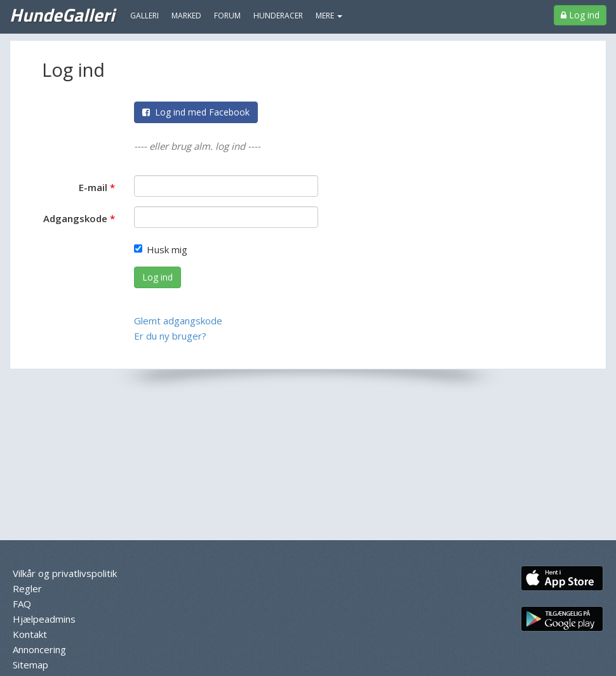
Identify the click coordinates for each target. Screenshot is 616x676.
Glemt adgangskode (178, 321)
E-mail (93, 187)
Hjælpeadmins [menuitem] (44, 619)
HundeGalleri (62, 15)
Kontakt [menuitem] (30, 634)
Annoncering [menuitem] (39, 649)
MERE (329, 16)
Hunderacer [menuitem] (278, 16)
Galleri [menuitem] (144, 16)
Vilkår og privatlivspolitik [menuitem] (65, 573)
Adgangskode (75, 218)
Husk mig (161, 249)
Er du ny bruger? (170, 336)
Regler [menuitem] (27, 588)
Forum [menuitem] (227, 16)
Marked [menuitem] (186, 16)
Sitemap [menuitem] (30, 665)
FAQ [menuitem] (22, 604)
